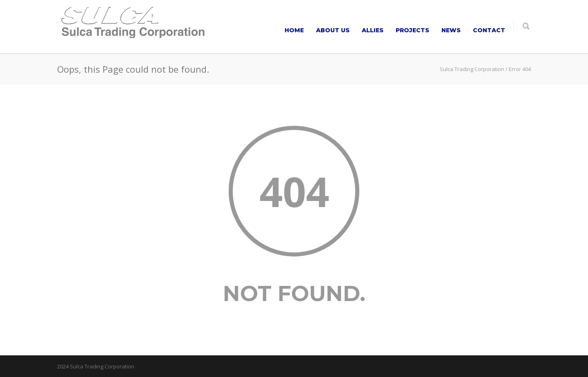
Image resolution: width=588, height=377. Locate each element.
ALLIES (373, 30)
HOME (294, 30)
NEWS (451, 30)
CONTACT (489, 30)
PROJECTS (412, 30)
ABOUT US (333, 30)
